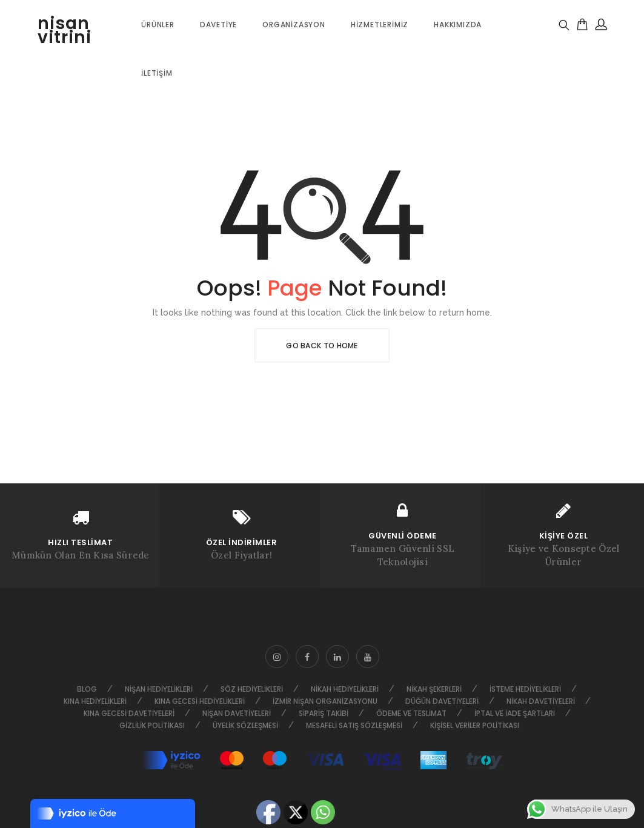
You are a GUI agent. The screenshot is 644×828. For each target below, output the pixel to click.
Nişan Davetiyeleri (237, 713)
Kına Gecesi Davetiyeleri (129, 713)
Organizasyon (294, 25)
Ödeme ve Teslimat (411, 713)
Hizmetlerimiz (380, 25)
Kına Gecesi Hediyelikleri (200, 701)
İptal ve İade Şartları (515, 713)
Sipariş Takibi (324, 713)
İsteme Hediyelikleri (525, 689)
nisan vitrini (65, 30)
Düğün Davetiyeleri (442, 701)
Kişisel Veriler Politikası (475, 725)
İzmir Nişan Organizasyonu (325, 701)
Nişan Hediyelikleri (159, 689)
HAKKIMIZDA (6, 413)
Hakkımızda (458, 25)
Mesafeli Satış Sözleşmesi (354, 725)
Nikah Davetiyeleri (541, 701)
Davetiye (218, 25)
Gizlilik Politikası (152, 725)
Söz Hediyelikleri (252, 689)
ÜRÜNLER (158, 25)
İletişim (157, 73)
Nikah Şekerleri (434, 689)
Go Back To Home (322, 346)
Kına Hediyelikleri (95, 701)
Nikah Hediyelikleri (345, 689)
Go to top (633, 413)
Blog (87, 689)
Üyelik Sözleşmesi (245, 725)
